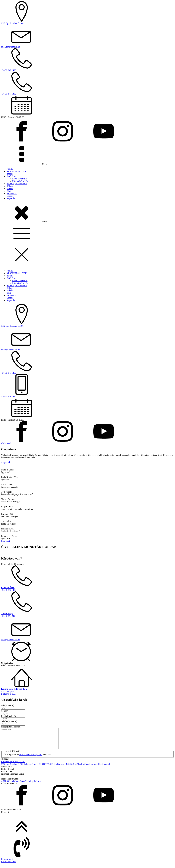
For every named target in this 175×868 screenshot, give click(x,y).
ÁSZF (4, 785)
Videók (10, 189)
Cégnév (4, 711)
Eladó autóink (104, 768)
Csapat (10, 196)
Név (8, 705)
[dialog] (87, 343)
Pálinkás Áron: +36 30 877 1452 (38, 768)
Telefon (9, 721)
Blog (9, 191)
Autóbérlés (11, 176)
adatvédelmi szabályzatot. (31, 759)
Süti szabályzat (13, 785)
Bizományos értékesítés (17, 184)
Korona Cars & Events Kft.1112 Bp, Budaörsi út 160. (13, 767)
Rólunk (10, 186)
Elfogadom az (29, 759)
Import (10, 174)
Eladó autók (6, 443)
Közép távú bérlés (20, 181)
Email (8, 716)
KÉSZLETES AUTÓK (17, 171)
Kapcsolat (11, 198)
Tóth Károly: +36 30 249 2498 (66, 768)
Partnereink (12, 193)
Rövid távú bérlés (20, 179)
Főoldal (10, 169)
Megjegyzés (11, 727)
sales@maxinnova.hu (89, 768)
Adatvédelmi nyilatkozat (30, 785)
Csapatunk (6, 462)
